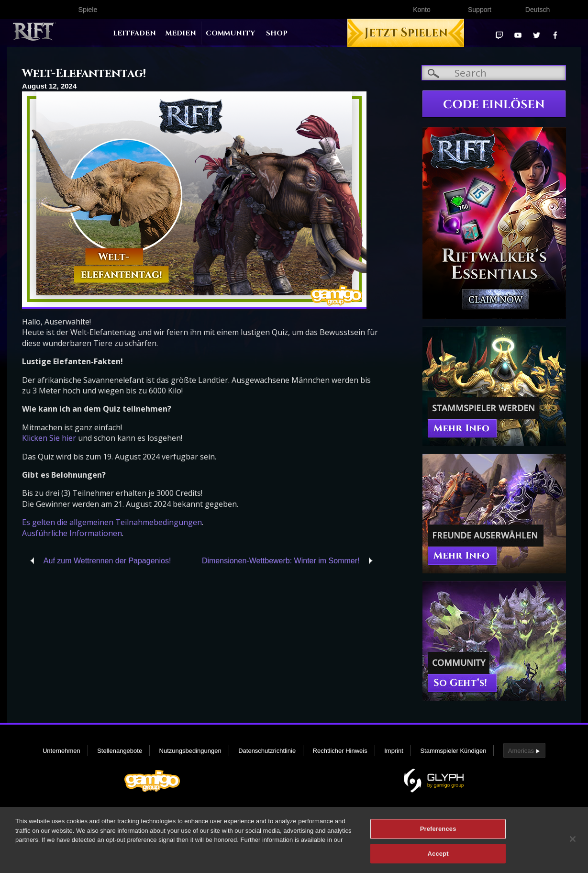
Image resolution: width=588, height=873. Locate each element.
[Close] (573, 843)
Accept (438, 857)
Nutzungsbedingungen (190, 751)
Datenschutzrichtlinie (267, 751)
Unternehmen (61, 751)
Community (230, 33)
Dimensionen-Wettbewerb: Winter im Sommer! (281, 561)
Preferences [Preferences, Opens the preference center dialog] (438, 833)
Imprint (394, 751)
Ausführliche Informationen (72, 533)
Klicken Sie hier (49, 438)
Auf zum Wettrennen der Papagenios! (107, 561)
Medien (181, 33)
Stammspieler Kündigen (453, 751)
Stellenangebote (120, 751)
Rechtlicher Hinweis (340, 751)
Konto (422, 10)
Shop (277, 33)
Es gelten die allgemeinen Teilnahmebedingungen (112, 522)
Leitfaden (134, 33)
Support (480, 10)
